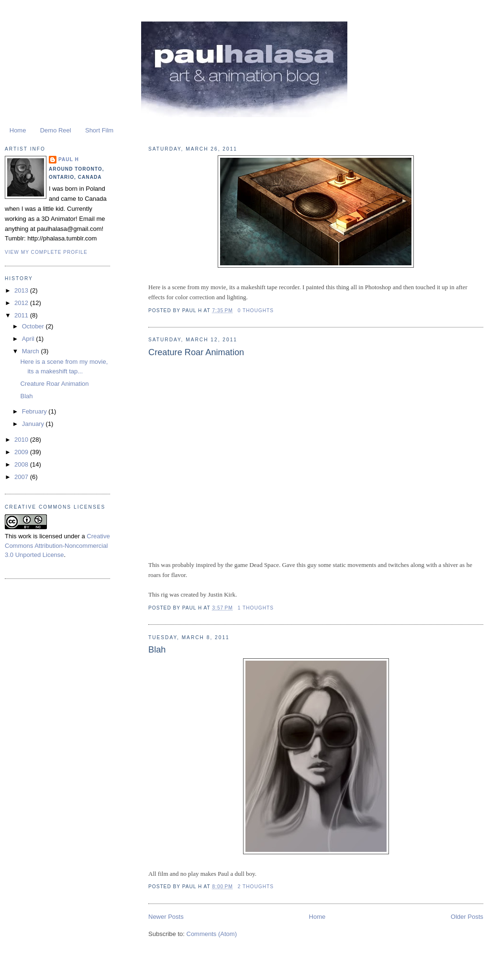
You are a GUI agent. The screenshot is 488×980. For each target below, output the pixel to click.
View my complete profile (46, 252)
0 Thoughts (256, 310)
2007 (22, 477)
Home (18, 130)
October (34, 326)
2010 (22, 440)
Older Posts (467, 917)
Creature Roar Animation (196, 352)
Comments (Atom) (212, 934)
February (35, 411)
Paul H (69, 159)
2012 (22, 303)
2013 (22, 290)
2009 (22, 452)
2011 (22, 315)
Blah (157, 650)
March (32, 351)
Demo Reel (56, 130)
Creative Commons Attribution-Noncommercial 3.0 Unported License (57, 545)
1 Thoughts (256, 608)
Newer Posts (166, 917)
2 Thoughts (256, 887)
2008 (22, 464)
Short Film (99, 130)
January (34, 424)
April (29, 339)
